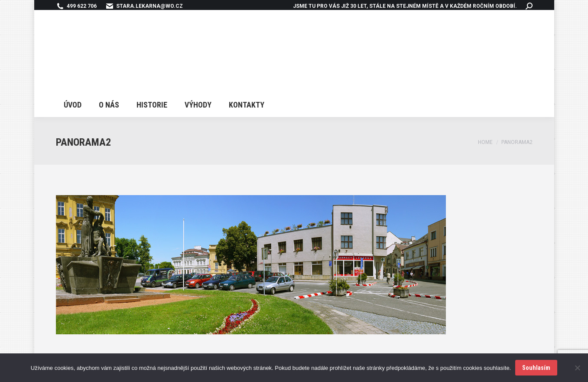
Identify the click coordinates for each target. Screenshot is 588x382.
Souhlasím (536, 368)
